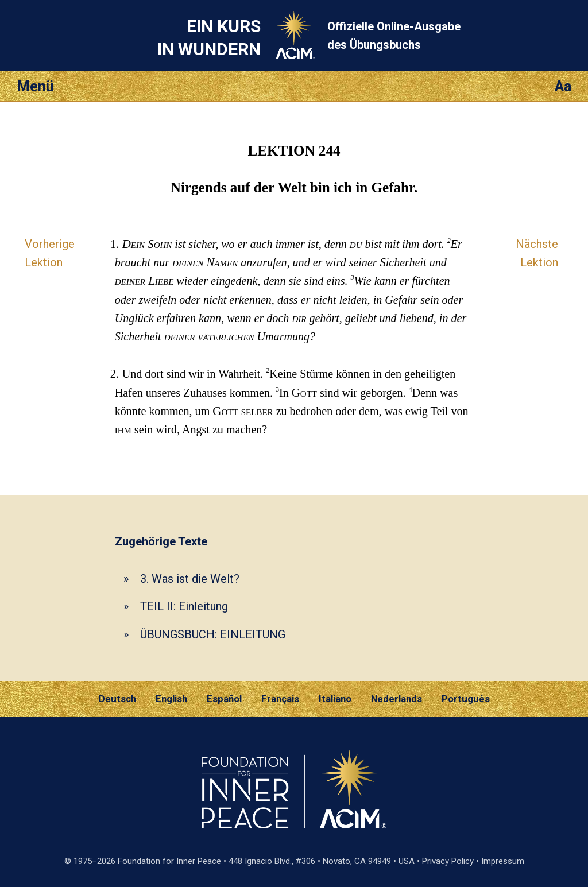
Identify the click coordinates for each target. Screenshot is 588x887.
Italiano (335, 699)
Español (224, 699)
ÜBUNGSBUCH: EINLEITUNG (213, 634)
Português (466, 699)
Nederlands (396, 699)
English (171, 699)
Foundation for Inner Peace (169, 861)
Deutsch (117, 699)
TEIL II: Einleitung (184, 606)
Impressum (503, 861)
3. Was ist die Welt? (190, 579)
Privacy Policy (448, 861)
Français (280, 699)
